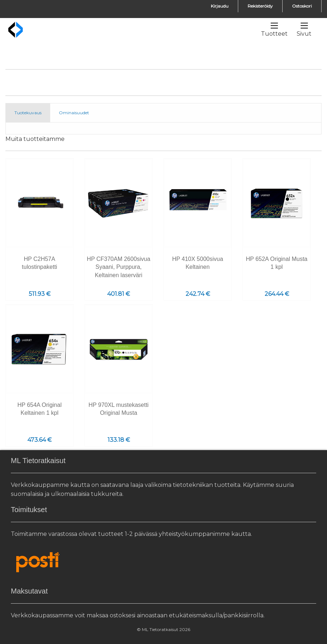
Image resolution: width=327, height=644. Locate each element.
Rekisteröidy (260, 6)
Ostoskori (302, 6)
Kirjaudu (220, 6)
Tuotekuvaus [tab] (28, 113)
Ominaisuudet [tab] (74, 113)
